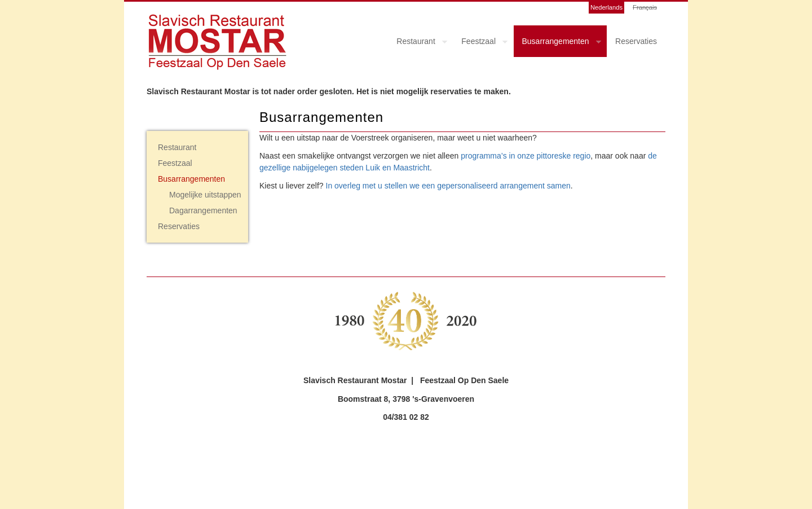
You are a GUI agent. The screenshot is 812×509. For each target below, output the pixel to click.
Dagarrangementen (203, 210)
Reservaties (636, 41)
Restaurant (417, 43)
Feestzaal (480, 43)
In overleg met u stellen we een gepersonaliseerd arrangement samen (448, 186)
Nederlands (606, 7)
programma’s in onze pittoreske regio (526, 156)
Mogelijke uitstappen (205, 195)
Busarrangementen (557, 43)
